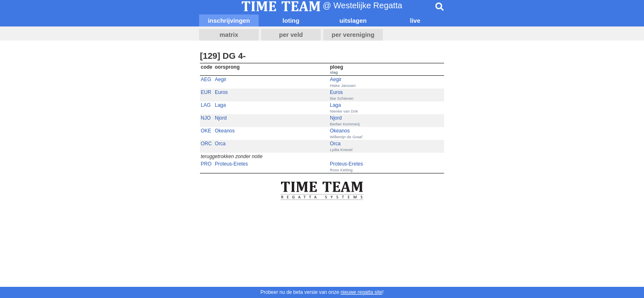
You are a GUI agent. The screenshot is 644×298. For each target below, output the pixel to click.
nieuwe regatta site (362, 292)
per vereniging (353, 35)
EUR (206, 92)
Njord (221, 118)
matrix (229, 35)
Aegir (221, 79)
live (415, 20)
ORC (206, 144)
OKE (206, 131)
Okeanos (225, 131)
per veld (291, 35)
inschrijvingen (229, 20)
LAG (206, 105)
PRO (206, 164)
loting (291, 20)
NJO (206, 118)
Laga (220, 105)
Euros (221, 92)
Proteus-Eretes (231, 164)
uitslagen (353, 20)
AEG (206, 79)
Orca (220, 144)
